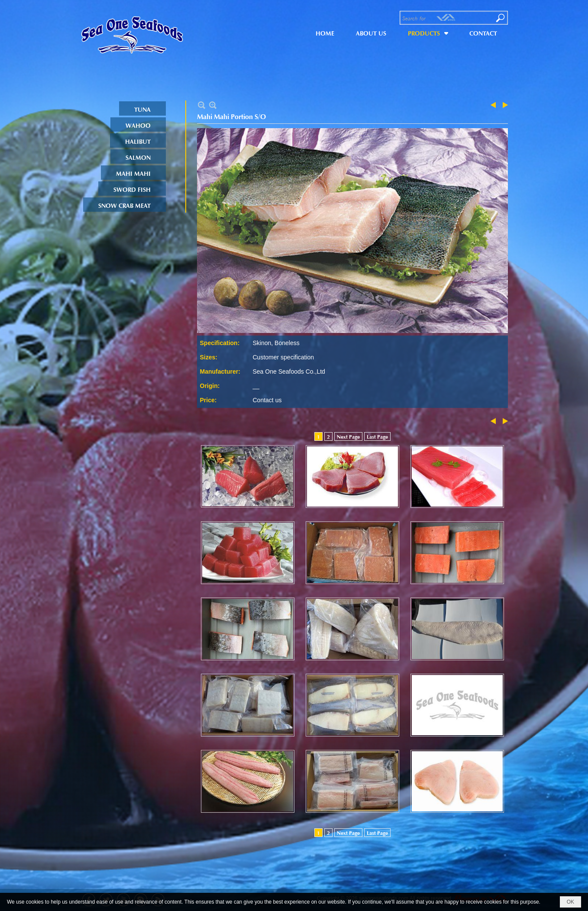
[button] (428, 32)
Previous (495, 105)
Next (504, 105)
